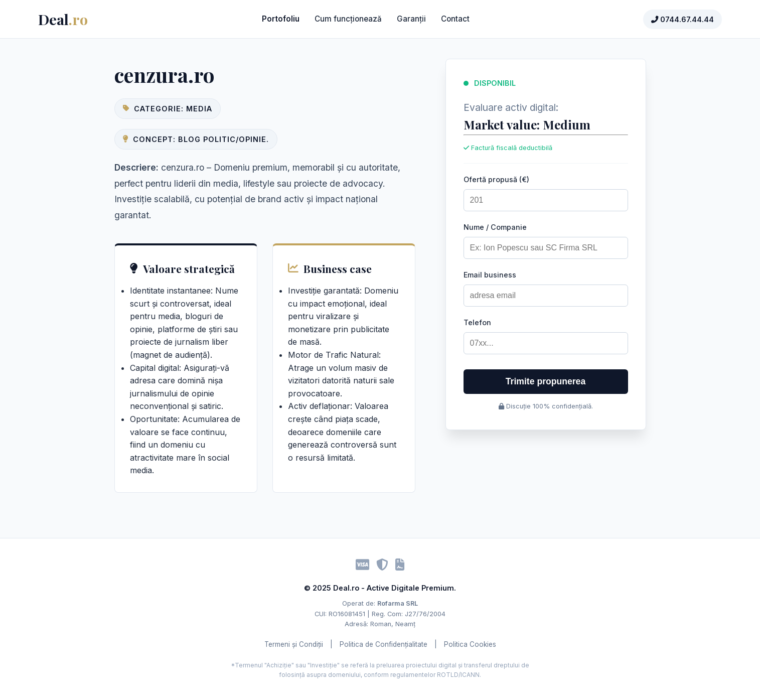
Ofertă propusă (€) (496, 179)
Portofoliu (281, 19)
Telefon (477, 322)
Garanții (411, 19)
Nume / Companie (495, 227)
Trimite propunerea (546, 381)
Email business (490, 275)
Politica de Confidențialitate (384, 644)
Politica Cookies (470, 644)
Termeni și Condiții (294, 644)
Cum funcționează (348, 19)
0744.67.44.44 (682, 19)
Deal (63, 19)
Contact (455, 19)
